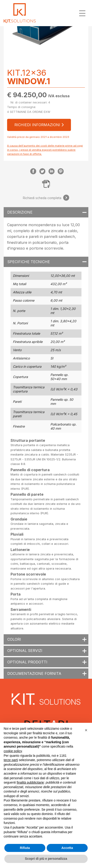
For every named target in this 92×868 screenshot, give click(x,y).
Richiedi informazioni (39, 125)
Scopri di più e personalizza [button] (46, 859)
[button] (86, 730)
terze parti (11, 760)
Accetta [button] (67, 848)
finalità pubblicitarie (30, 782)
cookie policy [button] (13, 751)
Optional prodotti (27, 662)
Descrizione (20, 212)
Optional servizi (25, 651)
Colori (14, 639)
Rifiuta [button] (25, 848)
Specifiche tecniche (29, 262)
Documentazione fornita (34, 673)
